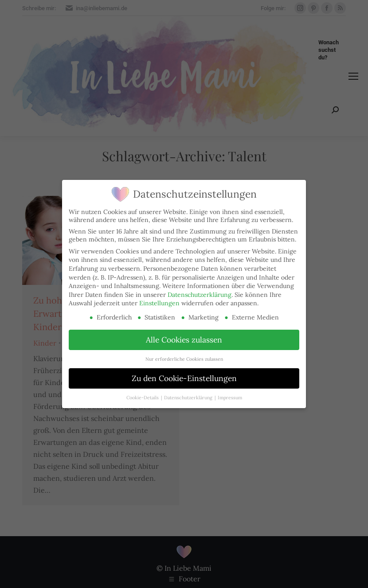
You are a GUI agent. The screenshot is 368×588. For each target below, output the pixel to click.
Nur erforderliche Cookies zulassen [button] (184, 359)
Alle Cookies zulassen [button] (184, 340)
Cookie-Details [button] (143, 397)
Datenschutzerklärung (200, 295)
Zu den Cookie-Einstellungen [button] (184, 378)
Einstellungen (159, 303)
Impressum (230, 397)
